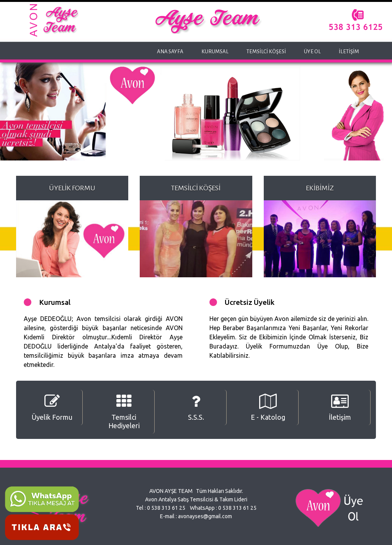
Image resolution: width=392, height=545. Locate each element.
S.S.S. (196, 407)
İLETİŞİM (349, 52)
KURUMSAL (215, 52)
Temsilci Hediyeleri (124, 412)
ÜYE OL (312, 52)
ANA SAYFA (170, 52)
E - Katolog (268, 407)
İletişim (340, 407)
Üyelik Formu (52, 407)
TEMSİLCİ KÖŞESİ (266, 52)
